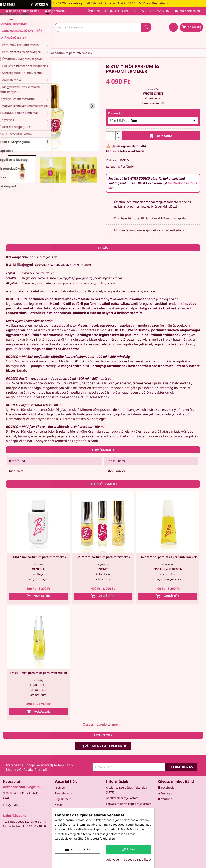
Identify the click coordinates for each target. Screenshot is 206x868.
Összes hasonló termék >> (103, 724)
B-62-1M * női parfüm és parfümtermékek (168, 557)
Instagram (166, 793)
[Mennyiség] (111, 136)
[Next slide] (92, 106)
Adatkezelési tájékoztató (122, 798)
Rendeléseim (63, 793)
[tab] (50, 148)
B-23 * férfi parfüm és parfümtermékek (103, 557)
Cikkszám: (113, 160)
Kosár (58, 805)
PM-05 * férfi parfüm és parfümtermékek (38, 673)
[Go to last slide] (14, 106)
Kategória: (113, 167)
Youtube (165, 799)
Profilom (60, 788)
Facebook (166, 788)
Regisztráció (63, 799)
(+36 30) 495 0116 (15, 793)
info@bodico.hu (14, 805)
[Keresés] (103, 27)
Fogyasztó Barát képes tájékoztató (129, 804)
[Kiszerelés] (153, 121)
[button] (22, 170)
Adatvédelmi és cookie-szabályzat (129, 859)
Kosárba (161, 136)
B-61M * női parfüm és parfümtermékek (38, 557)
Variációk (38, 596)
